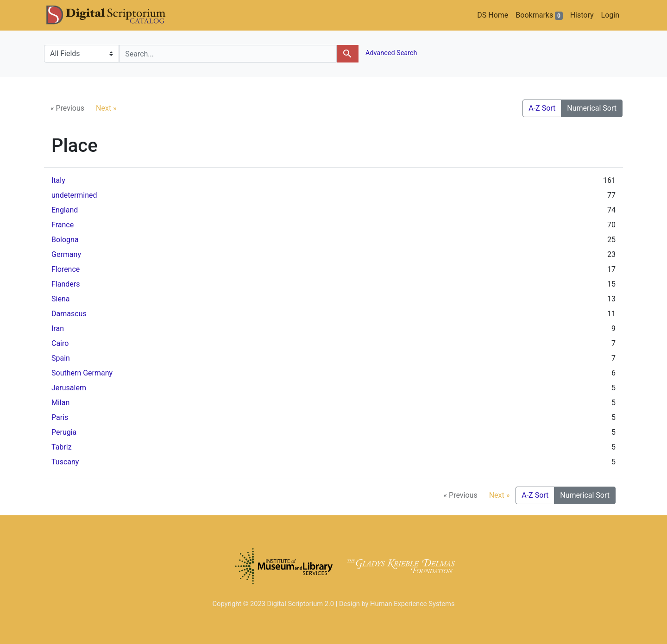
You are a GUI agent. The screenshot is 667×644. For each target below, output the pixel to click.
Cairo (60, 343)
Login (610, 15)
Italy (58, 180)
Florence (66, 269)
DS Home (493, 15)
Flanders (66, 284)
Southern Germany (82, 373)
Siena (60, 299)
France (63, 225)
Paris (60, 417)
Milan (60, 403)
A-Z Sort (542, 108)
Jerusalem (69, 388)
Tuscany (65, 462)
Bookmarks (539, 15)
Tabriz (62, 447)
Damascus (69, 314)
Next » (106, 108)
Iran (58, 328)
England (65, 210)
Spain (61, 358)
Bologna (65, 240)
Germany (66, 254)
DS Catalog (113, 15)
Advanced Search (391, 53)
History (582, 15)
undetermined (74, 195)
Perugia (64, 432)
